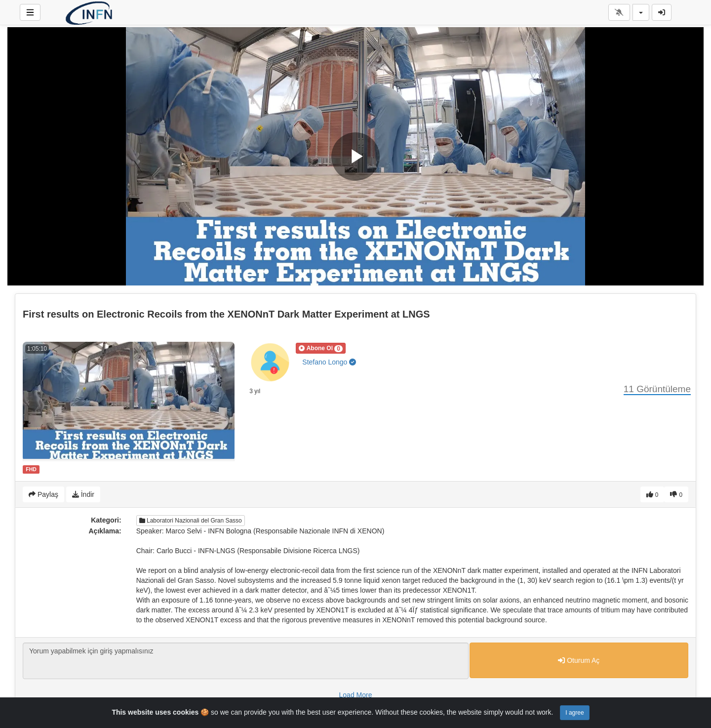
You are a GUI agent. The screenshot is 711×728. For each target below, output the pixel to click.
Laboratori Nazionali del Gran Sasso (191, 521)
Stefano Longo (329, 362)
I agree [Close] (574, 713)
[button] (321, 348)
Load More (356, 695)
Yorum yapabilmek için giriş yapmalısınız (246, 661)
